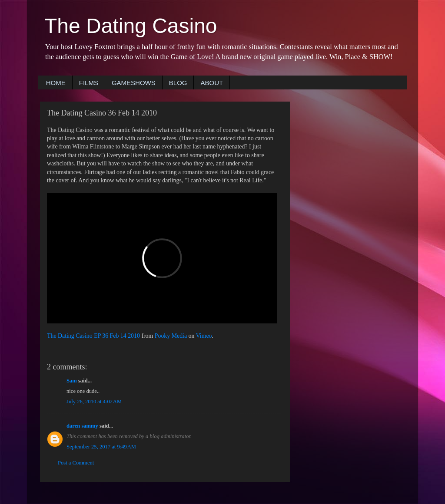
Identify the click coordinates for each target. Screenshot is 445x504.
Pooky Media (171, 336)
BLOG (178, 83)
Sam (72, 381)
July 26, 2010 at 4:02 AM (94, 402)
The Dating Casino (131, 26)
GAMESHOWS (134, 83)
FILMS (89, 83)
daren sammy (82, 426)
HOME (56, 83)
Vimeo (204, 336)
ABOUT (212, 83)
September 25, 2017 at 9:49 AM (101, 447)
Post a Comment (76, 463)
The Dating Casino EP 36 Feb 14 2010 (93, 336)
